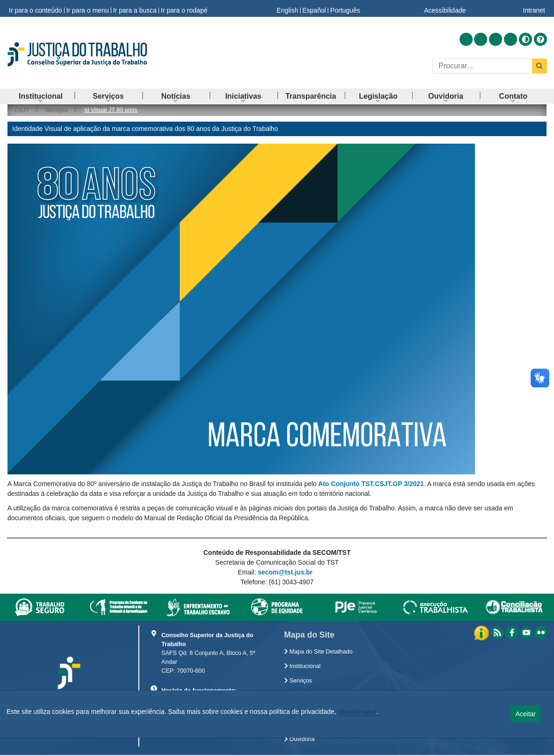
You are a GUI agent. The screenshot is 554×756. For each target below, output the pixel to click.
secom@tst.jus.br (285, 572)
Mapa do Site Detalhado (319, 652)
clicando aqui (357, 712)
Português (345, 8)
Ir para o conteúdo (36, 8)
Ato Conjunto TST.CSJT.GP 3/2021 (371, 484)
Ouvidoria (299, 739)
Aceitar (525, 714)
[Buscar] (482, 66)
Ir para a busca (135, 8)
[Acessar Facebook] (481, 39)
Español (314, 8)
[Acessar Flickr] (511, 39)
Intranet (534, 8)
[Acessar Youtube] (496, 39)
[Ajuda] (540, 39)
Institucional (302, 666)
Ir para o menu (88, 8)
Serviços (298, 681)
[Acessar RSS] (466, 39)
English (288, 8)
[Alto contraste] (525, 39)
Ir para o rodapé (184, 8)
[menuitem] (41, 96)
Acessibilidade (445, 8)
